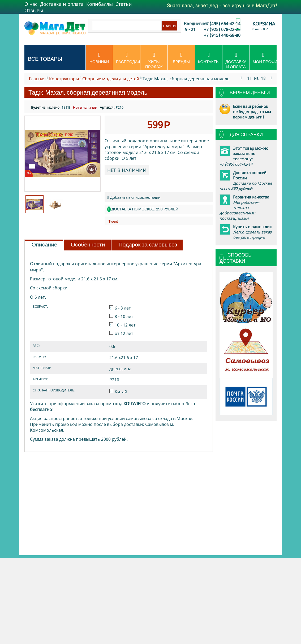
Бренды (181, 58)
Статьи (124, 4)
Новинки (99, 58)
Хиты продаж (154, 61)
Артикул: (107, 107)
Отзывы (34, 10)
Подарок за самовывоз (148, 245)
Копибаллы (100, 4)
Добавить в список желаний (134, 197)
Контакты (209, 58)
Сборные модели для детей (111, 79)
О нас (31, 4)
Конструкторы (64, 79)
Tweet (113, 221)
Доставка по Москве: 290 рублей (145, 209)
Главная (37, 79)
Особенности (88, 245)
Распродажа (128, 58)
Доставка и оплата (62, 4)
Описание (44, 245)
